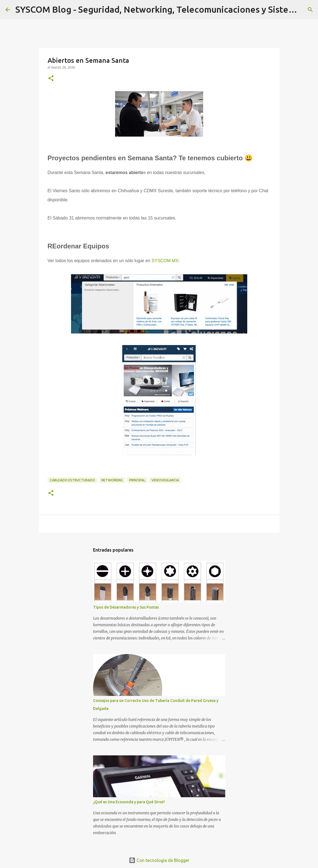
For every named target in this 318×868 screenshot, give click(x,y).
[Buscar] (310, 10)
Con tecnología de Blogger (159, 860)
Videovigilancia (165, 480)
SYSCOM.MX (165, 261)
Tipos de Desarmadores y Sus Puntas (126, 607)
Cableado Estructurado (72, 480)
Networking (112, 480)
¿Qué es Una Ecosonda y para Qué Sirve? (129, 802)
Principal (137, 480)
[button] (51, 79)
